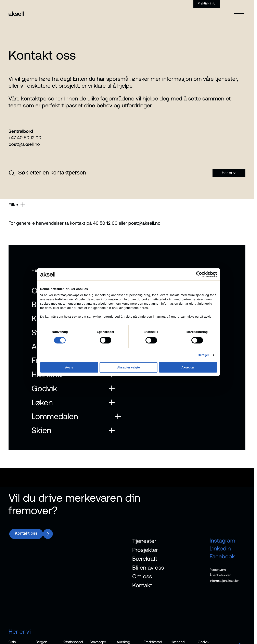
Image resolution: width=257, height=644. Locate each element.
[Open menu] (239, 12)
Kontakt (142, 585)
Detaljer (205, 370)
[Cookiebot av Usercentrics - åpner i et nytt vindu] (201, 289)
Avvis (68, 382)
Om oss (142, 576)
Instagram (222, 540)
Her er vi (20, 632)
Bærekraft (145, 559)
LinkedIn (220, 548)
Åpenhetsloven (220, 575)
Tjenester (144, 541)
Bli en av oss (148, 567)
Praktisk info (207, 3)
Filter (17, 205)
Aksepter (189, 382)
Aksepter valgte (129, 382)
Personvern (218, 570)
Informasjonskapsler (224, 581)
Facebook (222, 556)
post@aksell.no (24, 144)
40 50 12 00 (105, 223)
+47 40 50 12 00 (25, 138)
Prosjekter (145, 550)
